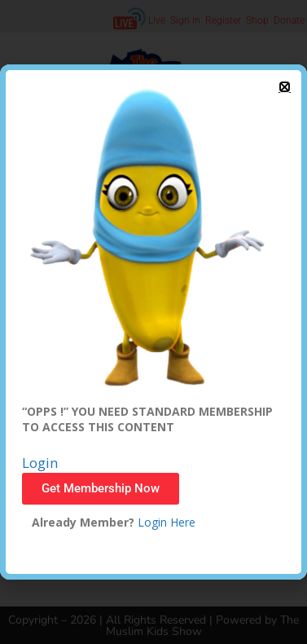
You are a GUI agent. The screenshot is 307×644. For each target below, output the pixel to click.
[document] (153, 322)
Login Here (165, 522)
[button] (285, 87)
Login (40, 463)
